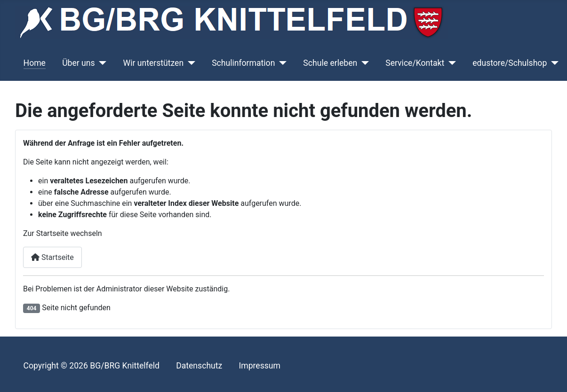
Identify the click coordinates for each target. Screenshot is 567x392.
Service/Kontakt (415, 63)
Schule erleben (330, 63)
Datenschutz (199, 366)
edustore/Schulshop (510, 63)
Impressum (260, 366)
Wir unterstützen (154, 63)
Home (35, 63)
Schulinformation (243, 63)
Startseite (52, 257)
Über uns (78, 63)
